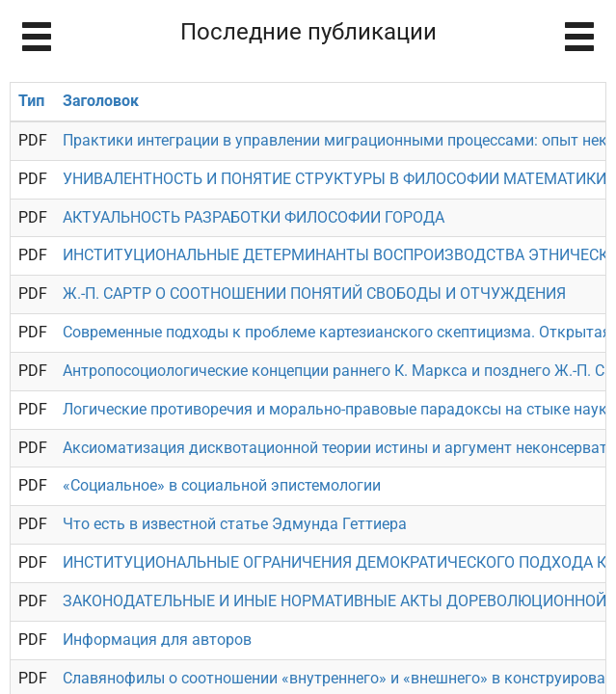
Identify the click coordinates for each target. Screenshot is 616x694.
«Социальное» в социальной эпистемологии (222, 485)
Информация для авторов (157, 640)
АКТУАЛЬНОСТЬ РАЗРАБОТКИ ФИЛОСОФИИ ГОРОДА (254, 217)
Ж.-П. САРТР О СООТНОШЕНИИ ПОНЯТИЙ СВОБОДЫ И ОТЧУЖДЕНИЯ (314, 294)
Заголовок (101, 101)
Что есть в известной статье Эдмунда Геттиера (235, 524)
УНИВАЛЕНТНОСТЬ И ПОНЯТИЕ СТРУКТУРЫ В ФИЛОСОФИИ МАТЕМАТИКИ (335, 179)
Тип (31, 101)
